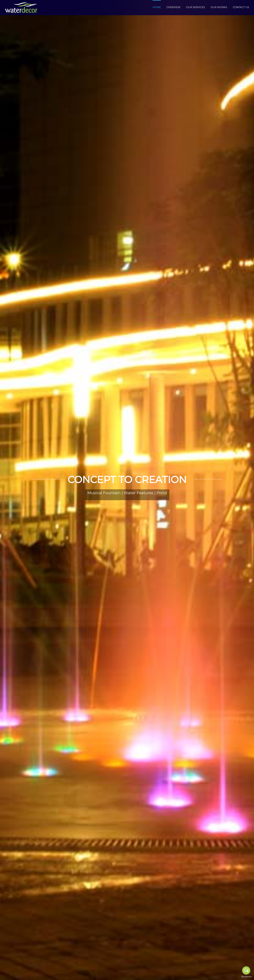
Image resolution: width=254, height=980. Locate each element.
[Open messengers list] (246, 970)
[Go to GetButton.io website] (246, 977)
